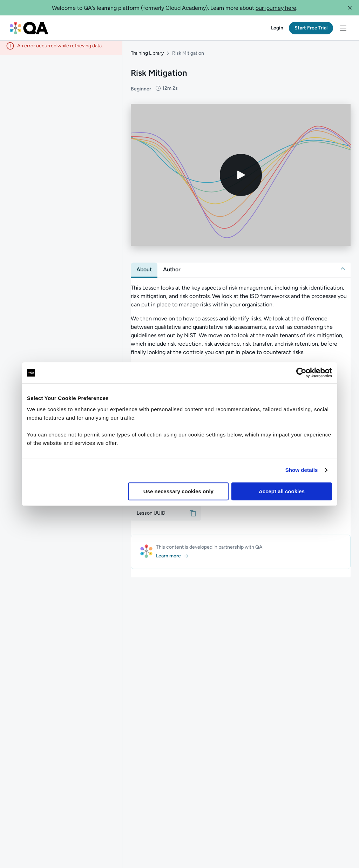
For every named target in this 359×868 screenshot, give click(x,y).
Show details (302, 470)
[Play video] (241, 178)
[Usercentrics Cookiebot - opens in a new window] (301, 373)
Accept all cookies (282, 491)
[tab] (144, 273)
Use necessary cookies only (178, 491)
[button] (350, 8)
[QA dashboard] (29, 28)
